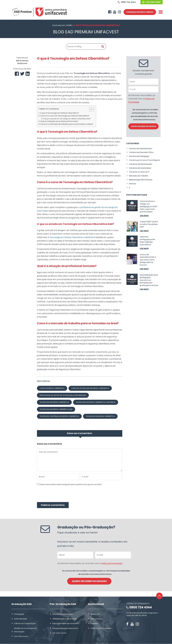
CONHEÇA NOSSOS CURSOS (140, 12)
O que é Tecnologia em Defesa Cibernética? (59, 113)
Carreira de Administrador (141, 148)
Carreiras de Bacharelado (141, 164)
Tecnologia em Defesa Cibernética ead (56, 409)
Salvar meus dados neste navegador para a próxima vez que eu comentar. (71, 484)
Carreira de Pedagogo (139, 156)
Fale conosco (97, 619)
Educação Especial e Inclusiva (66, 623)
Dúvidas (94, 623)
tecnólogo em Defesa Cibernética (100, 416)
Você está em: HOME (62, 25)
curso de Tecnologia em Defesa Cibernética (90, 388)
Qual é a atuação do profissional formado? (59, 121)
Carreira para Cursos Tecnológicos (145, 160)
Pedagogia (19, 614)
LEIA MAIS (144, 216)
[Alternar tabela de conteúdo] (90, 109)
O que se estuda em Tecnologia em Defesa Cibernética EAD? (67, 119)
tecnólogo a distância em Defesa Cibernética (59, 416)
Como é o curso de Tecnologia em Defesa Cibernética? (65, 116)
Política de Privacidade (112, 563)
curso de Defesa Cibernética (52, 388)
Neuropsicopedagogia (63, 614)
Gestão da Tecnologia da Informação (25, 630)
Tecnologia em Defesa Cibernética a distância (72, 237)
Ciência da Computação (25, 623)
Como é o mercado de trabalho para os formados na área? (67, 124)
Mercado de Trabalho (139, 176)
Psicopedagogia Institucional (65, 628)
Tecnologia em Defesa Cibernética (54, 402)
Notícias (133, 184)
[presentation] (57, 495)
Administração (21, 619)
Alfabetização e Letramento (65, 619)
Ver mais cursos (21, 636)
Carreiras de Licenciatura (140, 168)
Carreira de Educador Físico (141, 152)
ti (129, 188)
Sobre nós (95, 614)
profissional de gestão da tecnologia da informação (63, 395)
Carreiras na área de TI (139, 172)
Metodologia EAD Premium (141, 180)
